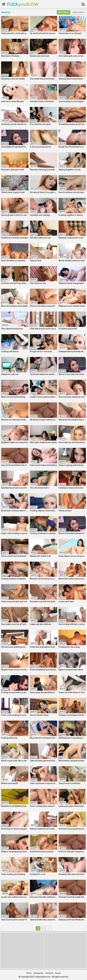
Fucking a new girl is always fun (43, 533)
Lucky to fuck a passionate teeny (43, 397)
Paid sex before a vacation (13, 261)
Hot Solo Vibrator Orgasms (71, 852)
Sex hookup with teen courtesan (72, 624)
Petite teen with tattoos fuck (42, 647)
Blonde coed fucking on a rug (43, 579)
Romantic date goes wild (13, 170)
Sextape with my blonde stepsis (72, 351)
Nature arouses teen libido (71, 670)
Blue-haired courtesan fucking (43, 738)
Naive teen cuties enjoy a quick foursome (72, 579)
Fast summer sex (38, 283)
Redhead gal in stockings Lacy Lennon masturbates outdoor (72, 738)
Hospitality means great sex (71, 124)
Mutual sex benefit (9, 783)
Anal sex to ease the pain (12, 101)
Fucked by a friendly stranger (15, 238)
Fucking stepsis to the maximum (43, 511)
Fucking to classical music (71, 488)
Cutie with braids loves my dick (43, 329)
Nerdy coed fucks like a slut (14, 761)
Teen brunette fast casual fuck (43, 920)
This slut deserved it (39, 488)
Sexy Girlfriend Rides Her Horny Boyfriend (15, 465)
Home (29, 973)
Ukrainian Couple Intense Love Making (43, 420)
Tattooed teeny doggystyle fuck (72, 283)
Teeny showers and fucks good (15, 33)
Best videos (63, 12)
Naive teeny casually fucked (71, 761)
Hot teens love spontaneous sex (72, 829)
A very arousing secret (40, 147)
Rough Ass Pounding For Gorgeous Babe (72, 147)
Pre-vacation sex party (40, 124)
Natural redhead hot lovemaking (43, 829)
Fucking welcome (9, 738)
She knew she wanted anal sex (72, 420)
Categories (38, 973)
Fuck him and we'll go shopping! (15, 283)
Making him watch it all (40, 556)
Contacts (49, 973)
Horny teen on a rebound (70, 33)
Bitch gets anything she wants (43, 442)
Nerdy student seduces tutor (72, 261)
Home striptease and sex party (43, 670)
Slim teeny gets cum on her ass (72, 56)
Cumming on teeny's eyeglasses (15, 829)
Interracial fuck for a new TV (14, 920)
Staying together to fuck (70, 170)
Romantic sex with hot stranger (43, 602)
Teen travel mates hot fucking (43, 465)
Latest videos (78, 12)
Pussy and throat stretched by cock (15, 556)
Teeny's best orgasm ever (13, 192)
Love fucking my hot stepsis (71, 101)
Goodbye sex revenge (40, 215)
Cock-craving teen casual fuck (43, 806)
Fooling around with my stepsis (15, 692)
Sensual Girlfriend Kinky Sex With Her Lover (72, 920)
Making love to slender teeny (72, 306)
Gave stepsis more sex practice (72, 556)
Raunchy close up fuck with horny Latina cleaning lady (43, 170)
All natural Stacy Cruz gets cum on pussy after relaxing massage (43, 192)
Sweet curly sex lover (40, 56)
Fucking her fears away (69, 647)
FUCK (14, 4)
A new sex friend (66, 602)
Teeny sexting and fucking (13, 874)
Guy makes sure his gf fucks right (15, 624)
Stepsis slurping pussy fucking (15, 852)
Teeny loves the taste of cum (72, 692)
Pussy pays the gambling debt (43, 692)
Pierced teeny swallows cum (72, 397)
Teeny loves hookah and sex (14, 602)
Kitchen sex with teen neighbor (15, 420)
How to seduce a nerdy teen (71, 192)
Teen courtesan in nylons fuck (43, 783)
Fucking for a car (38, 874)
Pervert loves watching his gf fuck (15, 647)
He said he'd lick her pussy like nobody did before (43, 33)
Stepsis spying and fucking (71, 465)
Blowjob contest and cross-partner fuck (72, 238)
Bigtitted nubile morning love (14, 442)
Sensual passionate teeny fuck (72, 79)
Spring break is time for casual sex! (15, 215)
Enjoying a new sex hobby (13, 79)
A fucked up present (68, 329)
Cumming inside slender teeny (15, 124)
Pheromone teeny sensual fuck (43, 306)
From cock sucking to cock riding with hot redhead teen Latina (15, 715)
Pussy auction (65, 511)
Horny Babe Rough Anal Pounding (15, 147)
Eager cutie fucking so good (14, 533)
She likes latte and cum (40, 238)
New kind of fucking (10, 56)
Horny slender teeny (39, 715)
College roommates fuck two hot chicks (72, 715)
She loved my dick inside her (72, 442)
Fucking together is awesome (72, 215)
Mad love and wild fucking (13, 397)
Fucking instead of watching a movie (15, 579)
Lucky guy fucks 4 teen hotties (72, 806)
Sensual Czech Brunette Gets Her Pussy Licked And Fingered (72, 897)
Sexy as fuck (36, 261)
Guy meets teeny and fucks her (43, 79)
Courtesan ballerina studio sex (43, 374)
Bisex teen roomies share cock (15, 511)
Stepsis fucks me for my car (14, 670)
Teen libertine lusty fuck (12, 329)
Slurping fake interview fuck (71, 874)
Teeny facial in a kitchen (69, 783)
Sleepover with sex (10, 374)
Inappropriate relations (41, 624)
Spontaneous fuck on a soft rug (15, 488)
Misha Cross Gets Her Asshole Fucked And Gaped (72, 374)
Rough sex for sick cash (41, 351)
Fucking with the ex (10, 351)
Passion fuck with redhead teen (43, 897)
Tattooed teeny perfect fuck (42, 761)
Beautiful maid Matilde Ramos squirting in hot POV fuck (15, 806)
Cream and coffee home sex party (15, 897)
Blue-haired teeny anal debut (14, 306)
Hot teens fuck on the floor (42, 101)
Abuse (58, 973)
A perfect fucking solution (42, 852)
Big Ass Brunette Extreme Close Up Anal (72, 533)
